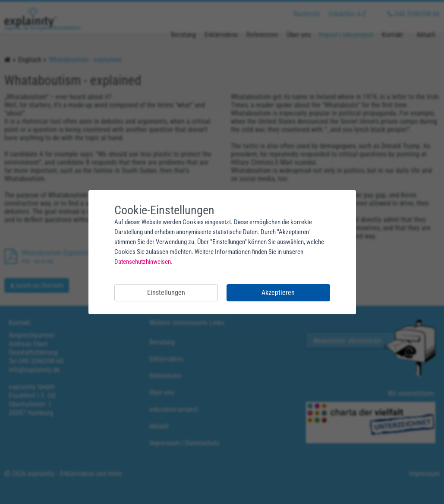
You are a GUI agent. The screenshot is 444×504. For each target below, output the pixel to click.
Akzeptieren (278, 293)
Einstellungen (166, 293)
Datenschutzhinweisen (143, 262)
